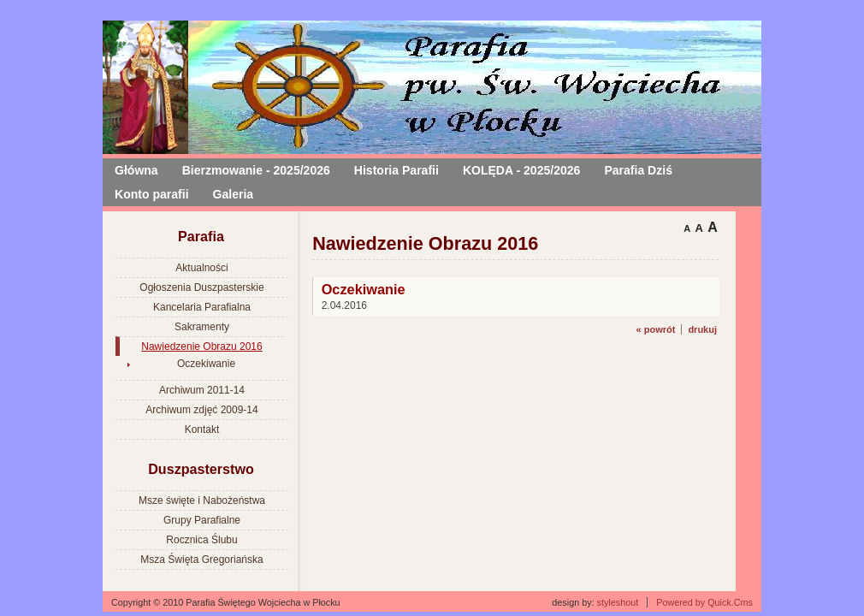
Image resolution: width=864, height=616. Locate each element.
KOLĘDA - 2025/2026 (522, 170)
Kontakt (202, 429)
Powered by (704, 602)
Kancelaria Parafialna (202, 307)
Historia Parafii (396, 170)
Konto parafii (152, 194)
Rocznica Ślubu (201, 540)
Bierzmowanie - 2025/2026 (256, 170)
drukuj (702, 329)
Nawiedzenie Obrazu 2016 (201, 346)
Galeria (234, 194)
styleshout (618, 602)
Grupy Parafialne (202, 520)
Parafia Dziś (638, 170)
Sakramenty (202, 327)
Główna (136, 170)
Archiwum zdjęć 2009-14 (201, 410)
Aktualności (201, 268)
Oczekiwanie (206, 364)
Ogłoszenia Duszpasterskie (201, 287)
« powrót (656, 329)
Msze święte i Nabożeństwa (202, 500)
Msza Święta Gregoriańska (201, 560)
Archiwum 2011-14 (202, 390)
